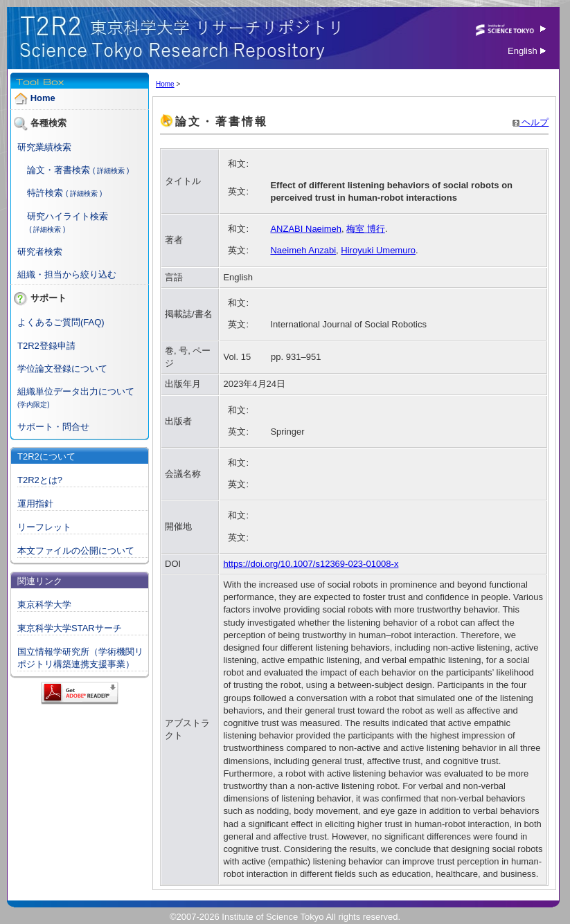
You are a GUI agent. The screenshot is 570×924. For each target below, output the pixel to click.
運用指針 (35, 504)
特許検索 (45, 193)
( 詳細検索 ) (111, 171)
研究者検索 (40, 252)
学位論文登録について (62, 369)
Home (43, 98)
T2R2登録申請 (46, 346)
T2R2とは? (40, 480)
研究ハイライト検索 (68, 216)
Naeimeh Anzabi (303, 250)
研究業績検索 (44, 147)
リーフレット (44, 527)
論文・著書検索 (59, 170)
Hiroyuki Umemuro (378, 250)
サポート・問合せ (53, 427)
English (527, 51)
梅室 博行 (366, 229)
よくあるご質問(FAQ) (61, 322)
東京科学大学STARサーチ (70, 628)
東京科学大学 (44, 605)
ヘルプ (531, 122)
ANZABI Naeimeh (306, 229)
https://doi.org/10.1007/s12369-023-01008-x (311, 564)
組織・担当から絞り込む (67, 274)
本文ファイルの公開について (76, 551)
